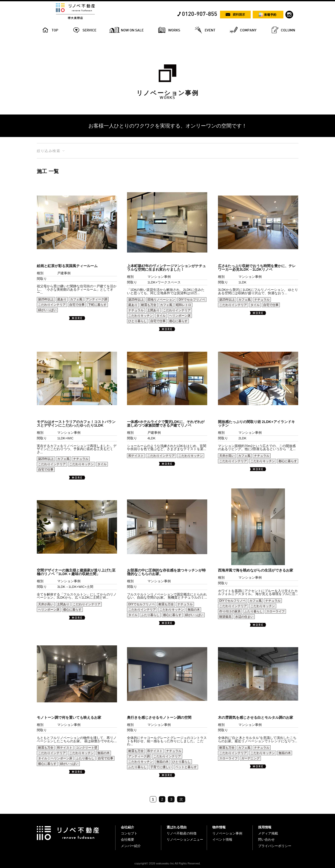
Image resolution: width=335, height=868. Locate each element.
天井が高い (227, 456)
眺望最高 (225, 617)
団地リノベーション (161, 300)
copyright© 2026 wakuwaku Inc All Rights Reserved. (167, 863)
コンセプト (129, 833)
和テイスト (136, 456)
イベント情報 (222, 840)
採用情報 (265, 827)
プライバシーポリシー (275, 846)
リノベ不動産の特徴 (182, 833)
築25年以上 (46, 299)
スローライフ (275, 611)
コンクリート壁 (87, 748)
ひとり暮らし (137, 321)
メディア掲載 (268, 833)
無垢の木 (194, 610)
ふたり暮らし (150, 615)
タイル (161, 316)
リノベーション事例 (227, 833)
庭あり (62, 299)
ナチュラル (136, 310)
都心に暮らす (178, 321)
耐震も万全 (149, 305)
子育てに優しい (161, 767)
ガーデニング (250, 758)
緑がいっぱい (47, 310)
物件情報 (219, 827)
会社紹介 (128, 827)
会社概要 (128, 840)
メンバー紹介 (131, 846)
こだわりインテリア (52, 305)
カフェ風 (76, 299)
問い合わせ (266, 840)
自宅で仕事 (77, 305)
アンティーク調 (97, 299)
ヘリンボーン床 (180, 316)
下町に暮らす (97, 305)
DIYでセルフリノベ (192, 300)
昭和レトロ (183, 305)
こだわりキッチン (141, 316)
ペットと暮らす (186, 767)
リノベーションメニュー (185, 840)
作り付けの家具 (230, 611)
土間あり (153, 310)
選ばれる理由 (177, 827)
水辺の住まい (244, 617)
